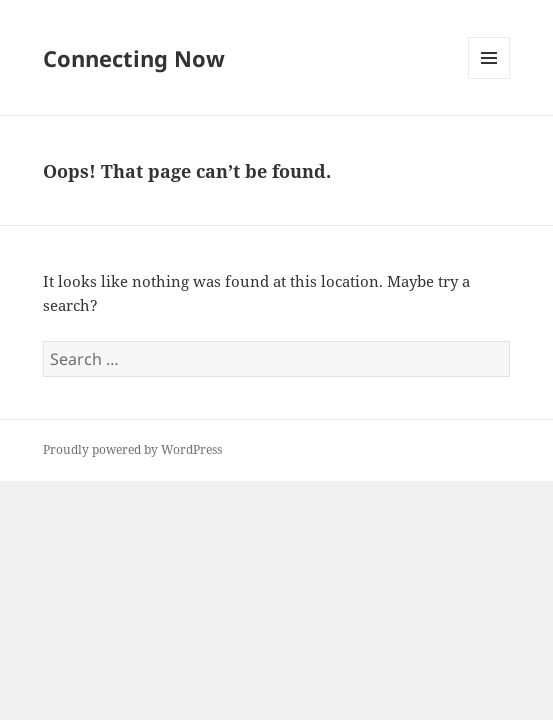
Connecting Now (134, 58)
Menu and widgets (489, 78)
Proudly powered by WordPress (132, 449)
